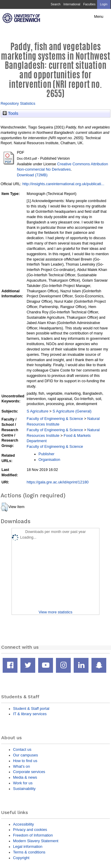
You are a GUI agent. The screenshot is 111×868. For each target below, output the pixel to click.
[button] (4, 507)
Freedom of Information (33, 835)
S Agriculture (37, 411)
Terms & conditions (29, 852)
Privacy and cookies (30, 830)
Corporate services (29, 772)
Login (104, 4)
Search (55, 4)
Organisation (49, 460)
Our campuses (25, 755)
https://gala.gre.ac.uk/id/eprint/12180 (58, 482)
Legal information (28, 846)
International (72, 4)
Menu (99, 17)
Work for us (23, 783)
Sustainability (24, 789)
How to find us (25, 761)
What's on (21, 766)
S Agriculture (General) (72, 411)
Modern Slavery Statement (36, 841)
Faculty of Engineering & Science (55, 419)
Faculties (89, 4)
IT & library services (30, 714)
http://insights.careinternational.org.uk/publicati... (63, 184)
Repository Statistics (18, 103)
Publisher (46, 454)
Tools (11, 113)
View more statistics (55, 612)
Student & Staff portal (31, 708)
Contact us (22, 749)
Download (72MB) (32, 175)
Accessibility (23, 824)
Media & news (25, 777)
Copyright (21, 858)
